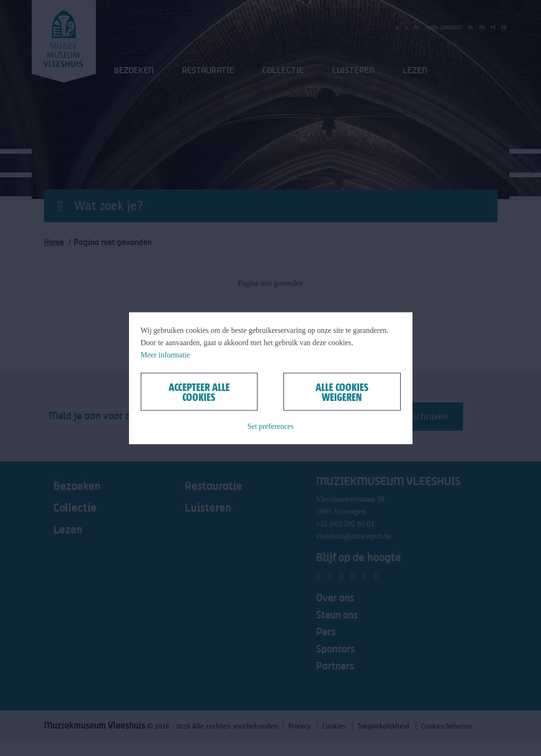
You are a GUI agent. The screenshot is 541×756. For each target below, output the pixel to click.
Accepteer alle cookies (199, 391)
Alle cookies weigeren (342, 391)
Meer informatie (165, 354)
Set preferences (270, 426)
